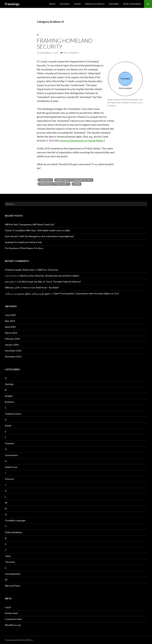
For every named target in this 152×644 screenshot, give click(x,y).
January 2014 (12, 345)
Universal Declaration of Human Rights (81, 140)
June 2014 (10, 315)
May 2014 (10, 321)
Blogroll (65, 4)
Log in (8, 607)
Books (77, 4)
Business (10, 402)
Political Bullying (13, 532)
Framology (12, 4)
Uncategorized (13, 574)
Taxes (8, 556)
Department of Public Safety (54, 184)
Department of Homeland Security (74, 180)
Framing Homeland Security (65, 43)
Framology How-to (95, 4)
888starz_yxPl (12, 287)
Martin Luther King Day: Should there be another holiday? (50, 276)
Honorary (114, 4)
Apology (9, 384)
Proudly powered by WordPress (19, 640)
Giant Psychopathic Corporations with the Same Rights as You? (86, 293)
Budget (9, 396)
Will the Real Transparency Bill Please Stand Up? (30, 224)
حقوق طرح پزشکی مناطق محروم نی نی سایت (28, 293)
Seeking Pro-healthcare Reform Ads (23, 242)
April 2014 (10, 327)
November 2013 (13, 357)
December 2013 (13, 351)
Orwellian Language (15, 520)
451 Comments (71, 53)
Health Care (11, 467)
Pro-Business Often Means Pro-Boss (24, 248)
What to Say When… (133, 4)
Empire (77, 184)
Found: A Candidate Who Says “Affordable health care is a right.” (38, 230)
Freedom (9, 443)
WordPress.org (13, 625)
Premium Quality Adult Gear (19, 270)
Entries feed (11, 613)
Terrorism (10, 562)
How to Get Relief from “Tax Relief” (41, 287)
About (52, 4)
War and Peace (13, 586)
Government (12, 455)
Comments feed (13, 619)
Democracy (46, 180)
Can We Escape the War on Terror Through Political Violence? (49, 282)
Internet (9, 479)
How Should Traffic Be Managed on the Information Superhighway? (40, 236)
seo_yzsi (9, 282)
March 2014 (11, 333)
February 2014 (12, 339)
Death (8, 426)
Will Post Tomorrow (48, 270)
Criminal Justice (13, 414)
